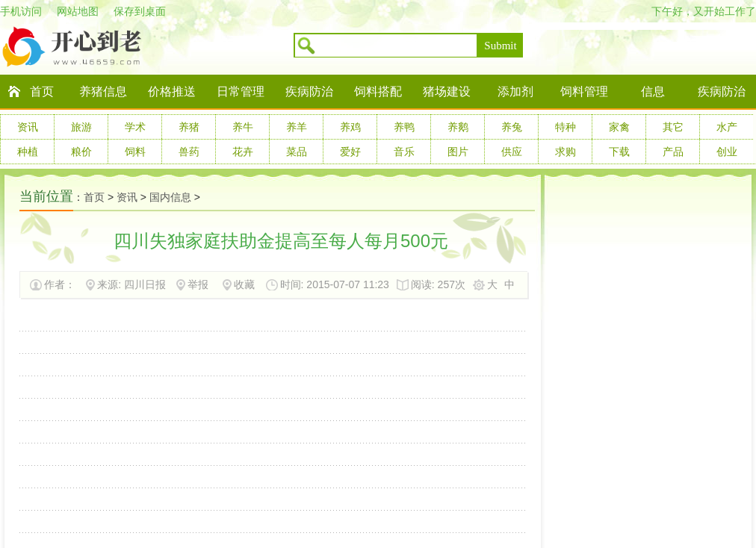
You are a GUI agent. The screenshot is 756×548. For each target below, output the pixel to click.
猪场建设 (447, 91)
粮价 (81, 152)
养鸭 (404, 127)
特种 (566, 127)
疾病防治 (309, 91)
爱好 (350, 152)
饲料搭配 (378, 91)
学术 (135, 127)
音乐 (404, 152)
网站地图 (78, 11)
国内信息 (170, 197)
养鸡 (350, 127)
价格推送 (172, 91)
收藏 (244, 284)
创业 (727, 152)
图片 (458, 152)
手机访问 (21, 11)
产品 (673, 152)
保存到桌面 (140, 11)
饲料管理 (584, 91)
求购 (566, 152)
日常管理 (241, 91)
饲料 (135, 152)
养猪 (189, 127)
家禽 (619, 127)
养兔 (512, 127)
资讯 (28, 127)
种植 (28, 152)
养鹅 (458, 127)
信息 (653, 91)
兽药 (189, 152)
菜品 (297, 152)
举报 (198, 284)
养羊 (297, 127)
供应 (512, 152)
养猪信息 (103, 91)
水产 (727, 127)
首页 (42, 91)
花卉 (243, 152)
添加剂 (515, 91)
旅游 (81, 127)
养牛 (243, 127)
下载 (619, 152)
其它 (673, 127)
